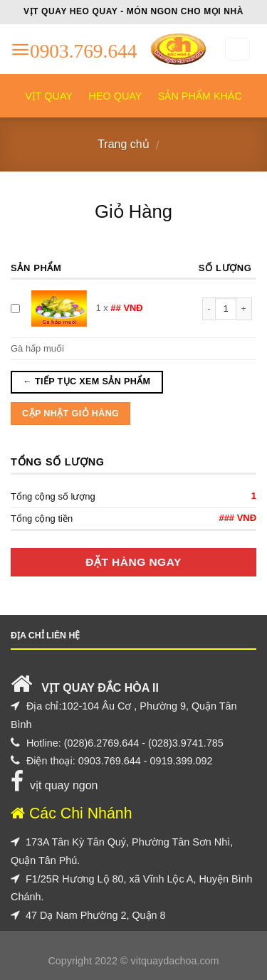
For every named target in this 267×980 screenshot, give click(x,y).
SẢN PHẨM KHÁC (200, 96)
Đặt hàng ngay (133, 562)
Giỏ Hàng (133, 211)
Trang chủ (124, 144)
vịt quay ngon (64, 785)
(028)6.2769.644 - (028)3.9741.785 (144, 743)
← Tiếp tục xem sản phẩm (87, 381)
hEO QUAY (116, 96)
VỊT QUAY (49, 96)
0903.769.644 (110, 761)
